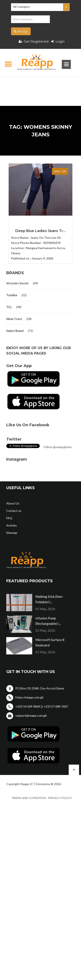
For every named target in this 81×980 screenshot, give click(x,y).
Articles (12, 525)
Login (58, 41)
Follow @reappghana (58, 447)
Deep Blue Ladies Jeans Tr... (40, 231)
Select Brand (15, 331)
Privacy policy (60, 798)
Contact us (14, 511)
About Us (13, 503)
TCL (9, 307)
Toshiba (12, 295)
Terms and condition (29, 798)
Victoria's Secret (17, 283)
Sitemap (12, 533)
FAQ (9, 518)
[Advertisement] (40, 84)
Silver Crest (14, 319)
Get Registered (33, 41)
